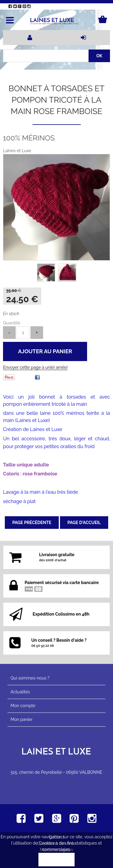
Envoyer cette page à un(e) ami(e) (35, 367)
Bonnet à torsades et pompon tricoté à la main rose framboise (56, 100)
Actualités (20, 692)
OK (57, 860)
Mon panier (22, 719)
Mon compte (23, 706)
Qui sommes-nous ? (30, 678)
